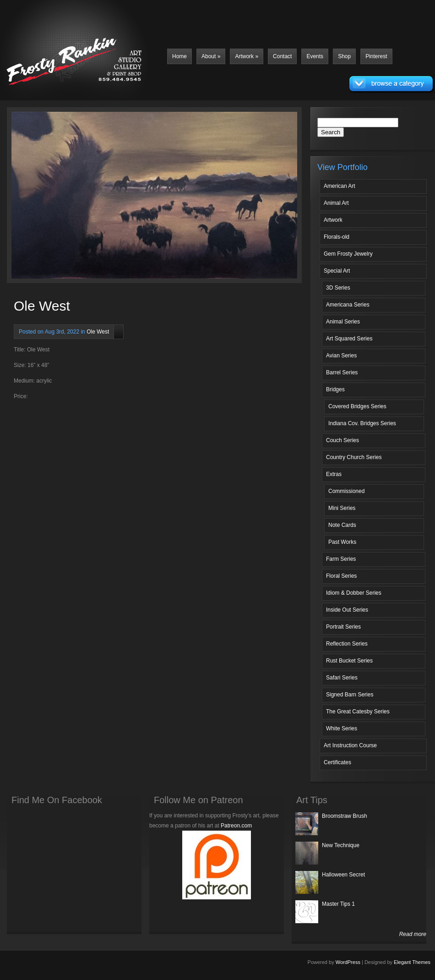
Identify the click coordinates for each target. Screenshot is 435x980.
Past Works (342, 542)
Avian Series (341, 356)
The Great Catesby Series (358, 712)
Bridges (335, 389)
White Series (342, 728)
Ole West (98, 332)
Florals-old (337, 237)
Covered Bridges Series (357, 406)
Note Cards (342, 525)
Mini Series (342, 508)
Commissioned (346, 491)
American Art (340, 186)
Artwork (247, 56)
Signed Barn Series (350, 695)
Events (315, 56)
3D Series (338, 288)
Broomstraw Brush (345, 816)
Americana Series (348, 305)
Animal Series (343, 322)
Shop (344, 56)
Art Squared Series (349, 339)
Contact (282, 56)
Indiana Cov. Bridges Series (362, 423)
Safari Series (342, 678)
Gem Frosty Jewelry (348, 254)
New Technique (341, 845)
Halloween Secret (343, 875)
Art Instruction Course (350, 745)
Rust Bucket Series (349, 661)
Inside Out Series (347, 610)
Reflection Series (347, 644)
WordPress (348, 962)
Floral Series (341, 576)
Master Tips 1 (338, 904)
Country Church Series (354, 457)
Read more (413, 934)
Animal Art (336, 203)
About (211, 56)
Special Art (337, 271)
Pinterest (376, 56)
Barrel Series (342, 372)
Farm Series (341, 559)
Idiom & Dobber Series (354, 593)
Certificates (337, 762)
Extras (334, 474)
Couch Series (343, 440)
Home (179, 56)
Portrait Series (343, 627)
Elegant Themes (412, 962)
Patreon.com (236, 826)
